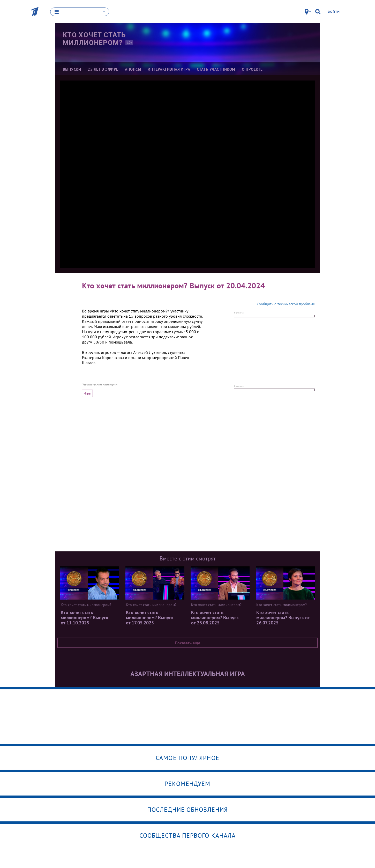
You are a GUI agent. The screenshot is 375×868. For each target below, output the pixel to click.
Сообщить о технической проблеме (286, 304)
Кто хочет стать (97, 39)
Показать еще (187, 643)
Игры (87, 393)
